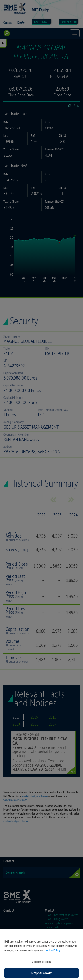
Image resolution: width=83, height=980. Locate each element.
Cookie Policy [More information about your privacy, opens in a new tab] (52, 957)
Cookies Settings (41, 969)
